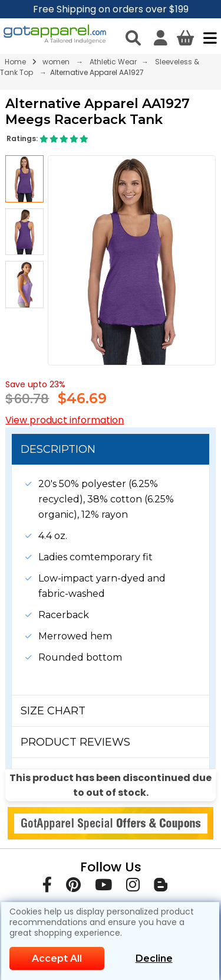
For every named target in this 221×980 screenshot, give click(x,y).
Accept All (57, 958)
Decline (154, 958)
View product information (65, 420)
